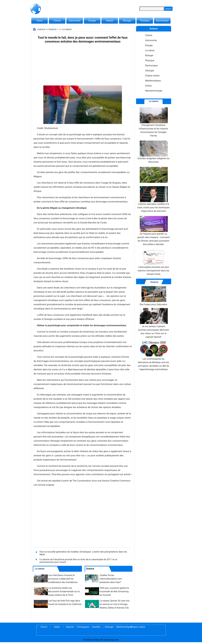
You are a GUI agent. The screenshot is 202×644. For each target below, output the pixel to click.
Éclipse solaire (152, 76)
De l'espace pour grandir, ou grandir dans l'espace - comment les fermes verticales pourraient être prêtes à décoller (154, 231)
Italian (57, 627)
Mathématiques (153, 81)
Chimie (57, 21)
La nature (67, 29)
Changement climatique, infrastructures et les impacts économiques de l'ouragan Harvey (153, 122)
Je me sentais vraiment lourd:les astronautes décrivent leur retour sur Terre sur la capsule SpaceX (154, 323)
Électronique (162, 21)
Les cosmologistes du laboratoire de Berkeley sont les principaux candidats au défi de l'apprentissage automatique (153, 356)
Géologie (150, 71)
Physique (145, 21)
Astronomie (75, 21)
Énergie (92, 21)
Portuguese (83, 627)
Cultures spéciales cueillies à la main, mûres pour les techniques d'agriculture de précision (154, 199)
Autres (148, 86)
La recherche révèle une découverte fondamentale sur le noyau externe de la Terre (64, 591)
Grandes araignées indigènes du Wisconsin (153, 152)
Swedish (96, 627)
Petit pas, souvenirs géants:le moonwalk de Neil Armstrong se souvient (114, 591)
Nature (110, 21)
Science (52, 29)
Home (39, 21)
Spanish (70, 627)
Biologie (127, 21)
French (44, 627)
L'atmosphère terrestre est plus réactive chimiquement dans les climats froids (153, 262)
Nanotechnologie (154, 91)
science (41, 29)
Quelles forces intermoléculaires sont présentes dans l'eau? (111, 579)
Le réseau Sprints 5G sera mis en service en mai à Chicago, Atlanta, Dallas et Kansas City (115, 604)
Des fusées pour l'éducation (153, 296)
